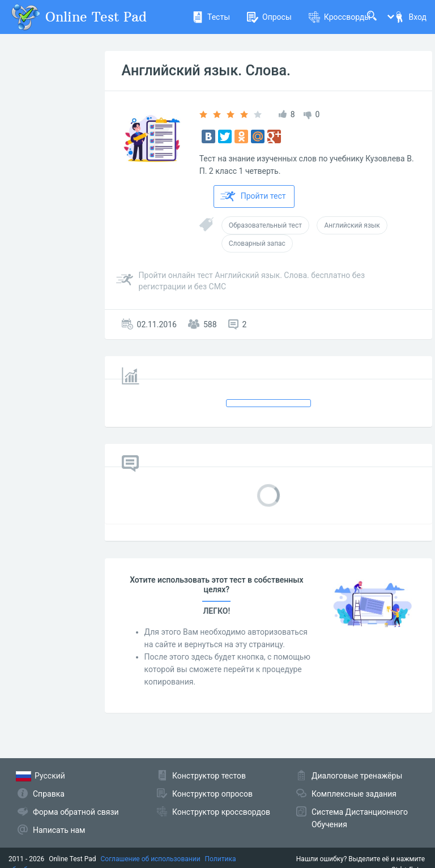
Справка (49, 794)
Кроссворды (340, 17)
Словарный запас (257, 243)
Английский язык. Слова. (206, 70)
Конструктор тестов (209, 776)
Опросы (269, 17)
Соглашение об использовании (151, 859)
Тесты (211, 17)
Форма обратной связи (76, 812)
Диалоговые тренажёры (357, 776)
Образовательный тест (265, 225)
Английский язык (352, 225)
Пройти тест (253, 196)
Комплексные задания (354, 794)
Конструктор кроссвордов (221, 812)
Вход (410, 17)
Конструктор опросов (212, 794)
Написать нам (59, 830)
